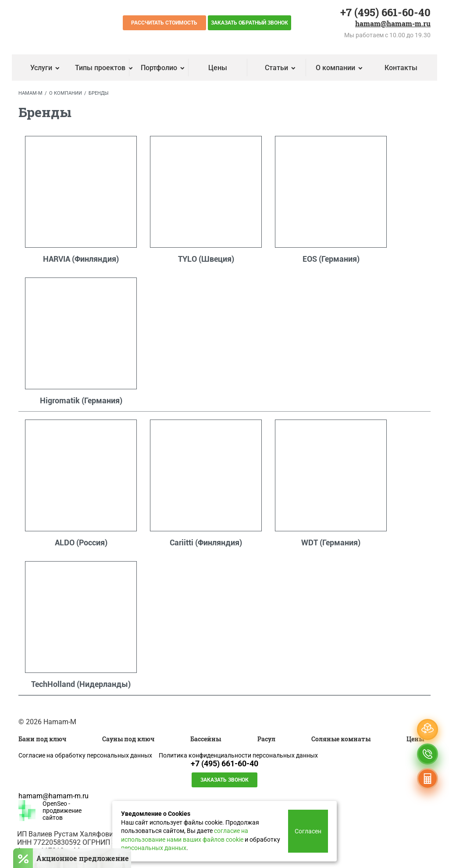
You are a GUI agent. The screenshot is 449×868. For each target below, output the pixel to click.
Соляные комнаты (341, 739)
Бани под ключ (42, 739)
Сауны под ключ (128, 739)
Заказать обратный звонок (249, 23)
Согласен (308, 831)
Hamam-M (30, 93)
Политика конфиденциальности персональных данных (238, 755)
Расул (266, 739)
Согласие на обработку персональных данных (85, 755)
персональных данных (154, 848)
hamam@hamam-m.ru (393, 23)
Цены (218, 68)
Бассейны (206, 739)
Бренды (99, 93)
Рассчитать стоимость (164, 23)
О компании (66, 93)
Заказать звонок (224, 780)
